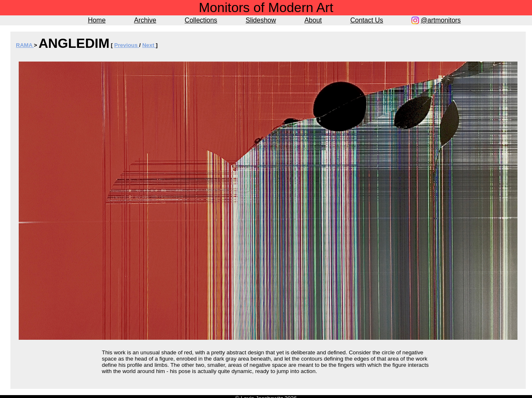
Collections (201, 20)
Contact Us (367, 20)
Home (97, 20)
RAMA (25, 45)
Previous (127, 45)
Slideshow (261, 20)
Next (149, 45)
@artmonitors (441, 20)
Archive (145, 20)
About (313, 20)
